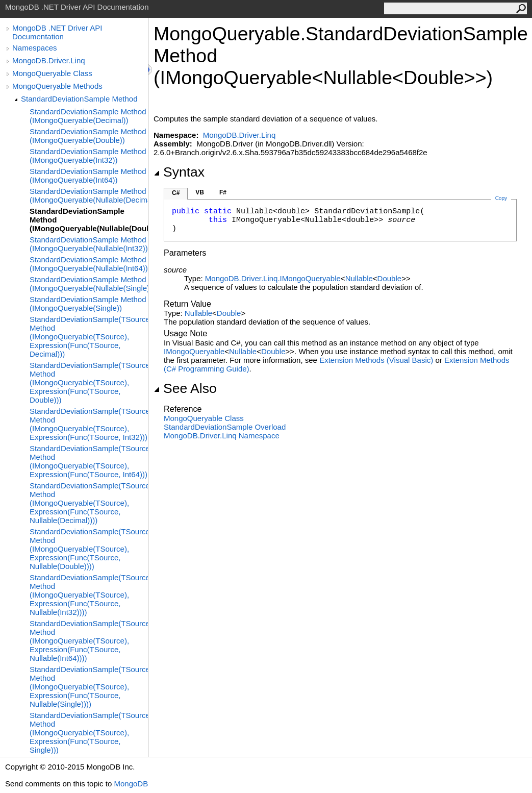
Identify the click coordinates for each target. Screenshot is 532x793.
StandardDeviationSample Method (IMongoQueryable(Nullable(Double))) (89, 220)
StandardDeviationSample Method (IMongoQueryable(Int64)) (88, 176)
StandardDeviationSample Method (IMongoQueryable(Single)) (88, 304)
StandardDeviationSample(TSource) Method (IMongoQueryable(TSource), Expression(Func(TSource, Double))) (89, 382)
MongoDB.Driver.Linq (49, 60)
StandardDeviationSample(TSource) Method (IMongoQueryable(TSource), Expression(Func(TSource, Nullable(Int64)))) (89, 641)
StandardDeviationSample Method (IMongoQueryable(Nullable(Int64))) (89, 264)
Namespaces (35, 48)
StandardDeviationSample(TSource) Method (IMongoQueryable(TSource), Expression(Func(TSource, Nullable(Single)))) (89, 687)
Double (390, 278)
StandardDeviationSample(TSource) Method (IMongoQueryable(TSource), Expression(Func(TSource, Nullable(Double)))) (89, 549)
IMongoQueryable (194, 351)
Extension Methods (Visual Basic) (376, 360)
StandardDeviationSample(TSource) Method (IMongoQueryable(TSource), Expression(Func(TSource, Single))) (89, 733)
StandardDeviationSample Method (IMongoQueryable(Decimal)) (88, 116)
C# (176, 193)
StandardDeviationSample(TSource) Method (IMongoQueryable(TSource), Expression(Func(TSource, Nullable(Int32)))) (89, 595)
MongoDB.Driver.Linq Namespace (222, 436)
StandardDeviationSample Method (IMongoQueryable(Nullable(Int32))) (89, 244)
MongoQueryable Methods (57, 86)
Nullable (359, 278)
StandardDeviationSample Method (79, 99)
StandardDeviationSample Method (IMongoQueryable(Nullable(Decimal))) (89, 195)
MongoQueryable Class (52, 73)
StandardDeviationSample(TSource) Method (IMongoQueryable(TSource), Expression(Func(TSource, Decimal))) (89, 337)
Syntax (179, 172)
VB (200, 192)
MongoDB (131, 784)
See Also (185, 388)
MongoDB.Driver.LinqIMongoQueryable (273, 278)
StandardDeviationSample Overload (225, 427)
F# (223, 192)
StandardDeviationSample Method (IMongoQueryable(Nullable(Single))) (89, 284)
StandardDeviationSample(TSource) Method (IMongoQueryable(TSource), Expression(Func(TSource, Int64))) (89, 461)
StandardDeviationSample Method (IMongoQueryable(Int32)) (88, 156)
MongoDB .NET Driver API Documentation (57, 32)
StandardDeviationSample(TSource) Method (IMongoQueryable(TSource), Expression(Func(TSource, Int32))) (89, 424)
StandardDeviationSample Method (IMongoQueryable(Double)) (88, 136)
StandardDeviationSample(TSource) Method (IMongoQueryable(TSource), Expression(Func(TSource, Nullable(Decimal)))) (89, 503)
